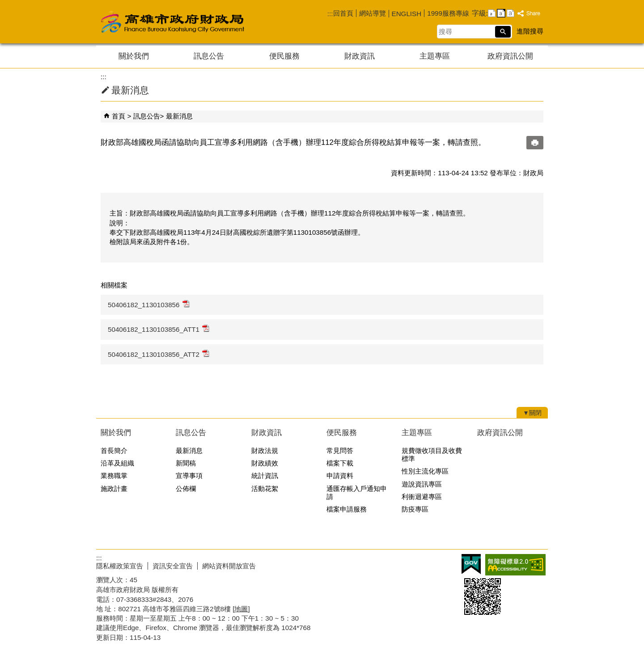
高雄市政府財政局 (208, 22)
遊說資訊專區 (422, 484)
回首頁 (343, 13)
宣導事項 (189, 476)
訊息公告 (209, 56)
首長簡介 (114, 451)
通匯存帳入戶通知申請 (357, 493)
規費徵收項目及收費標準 (432, 455)
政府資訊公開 (510, 56)
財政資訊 (360, 56)
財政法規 (265, 451)
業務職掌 (114, 476)
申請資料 (340, 476)
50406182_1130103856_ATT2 (159, 354)
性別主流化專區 (425, 471)
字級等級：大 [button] (511, 13)
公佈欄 (186, 489)
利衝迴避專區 (422, 497)
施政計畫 (114, 489)
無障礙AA (515, 565)
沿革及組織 (117, 463)
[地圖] (241, 609)
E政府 (471, 564)
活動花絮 (265, 489)
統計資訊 (265, 476)
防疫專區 (415, 509)
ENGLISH (407, 14)
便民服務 (284, 56)
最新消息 (179, 116)
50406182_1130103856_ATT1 (159, 329)
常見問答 (340, 451)
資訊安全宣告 (173, 566)
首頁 (119, 116)
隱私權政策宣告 (120, 566)
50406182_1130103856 (149, 304)
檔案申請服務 (347, 509)
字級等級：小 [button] (492, 13)
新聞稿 (186, 463)
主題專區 (435, 56)
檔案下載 (340, 463)
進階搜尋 (530, 31)
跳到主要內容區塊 (5, 5)
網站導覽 (373, 13)
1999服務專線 (448, 13)
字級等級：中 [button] (501, 13)
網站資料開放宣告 (229, 566)
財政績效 (265, 463)
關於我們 (134, 56)
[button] (503, 32)
